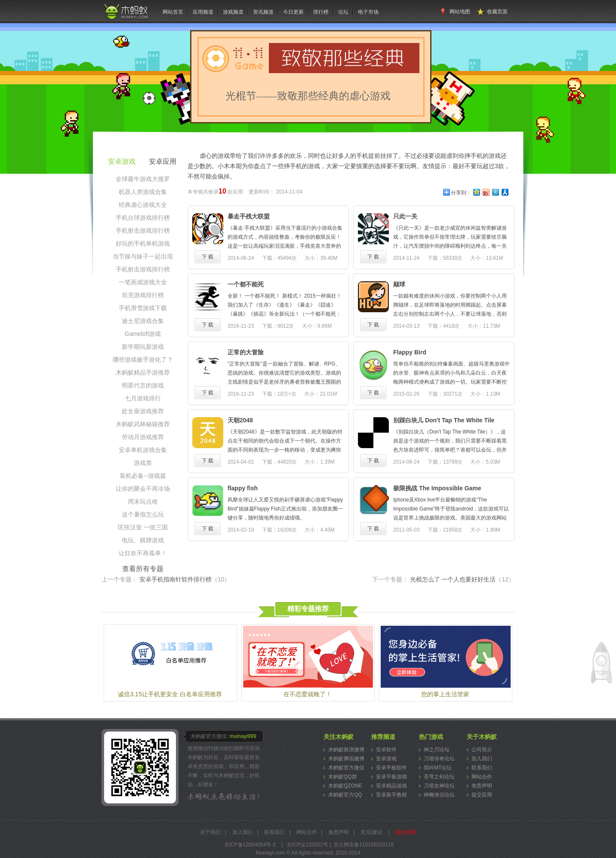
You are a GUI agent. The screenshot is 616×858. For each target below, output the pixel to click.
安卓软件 (386, 750)
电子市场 (368, 12)
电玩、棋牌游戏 (143, 540)
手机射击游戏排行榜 (143, 231)
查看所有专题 (143, 569)
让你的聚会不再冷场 (143, 489)
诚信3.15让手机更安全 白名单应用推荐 (170, 694)
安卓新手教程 (391, 795)
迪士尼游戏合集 (143, 321)
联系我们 (482, 768)
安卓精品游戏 (391, 786)
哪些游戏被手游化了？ (143, 360)
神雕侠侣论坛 (439, 795)
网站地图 (460, 12)
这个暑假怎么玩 (143, 514)
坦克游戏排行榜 (143, 295)
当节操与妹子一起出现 (143, 256)
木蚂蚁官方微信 (346, 768)
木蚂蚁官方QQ (345, 795)
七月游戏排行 (143, 398)
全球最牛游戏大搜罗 (143, 179)
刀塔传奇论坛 (439, 759)
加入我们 (482, 759)
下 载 (208, 257)
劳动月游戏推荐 (143, 437)
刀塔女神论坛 (439, 786)
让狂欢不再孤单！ (143, 553)
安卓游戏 (386, 759)
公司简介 (482, 750)
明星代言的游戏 (143, 385)
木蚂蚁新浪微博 (346, 750)
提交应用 (482, 795)
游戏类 (143, 463)
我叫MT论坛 (438, 768)
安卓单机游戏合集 (143, 450)
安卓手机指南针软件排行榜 (185, 579)
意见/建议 (371, 832)
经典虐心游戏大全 (143, 205)
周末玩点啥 (143, 501)
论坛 (343, 12)
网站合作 (482, 777)
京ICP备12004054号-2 (250, 845)
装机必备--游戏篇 (143, 476)
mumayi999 (243, 736)
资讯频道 (263, 12)
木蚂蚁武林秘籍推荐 (143, 424)
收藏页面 (497, 12)
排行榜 (321, 12)
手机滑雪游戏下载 (143, 308)
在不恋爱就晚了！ (308, 694)
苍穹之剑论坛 (439, 777)
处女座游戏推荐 (143, 411)
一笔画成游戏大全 (143, 282)
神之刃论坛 (437, 750)
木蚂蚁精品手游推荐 (143, 372)
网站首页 (173, 12)
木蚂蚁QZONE (345, 786)
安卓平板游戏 (391, 777)
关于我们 (210, 832)
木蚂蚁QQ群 (343, 777)
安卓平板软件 (391, 768)
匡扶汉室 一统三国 (143, 527)
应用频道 (203, 12)
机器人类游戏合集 (143, 192)
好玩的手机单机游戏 (143, 243)
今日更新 (293, 12)
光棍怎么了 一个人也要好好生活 (462, 579)
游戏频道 (233, 12)
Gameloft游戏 (143, 334)
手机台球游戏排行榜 (143, 218)
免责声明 (482, 786)
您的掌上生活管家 (445, 694)
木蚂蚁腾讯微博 (346, 759)
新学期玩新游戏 (143, 347)
